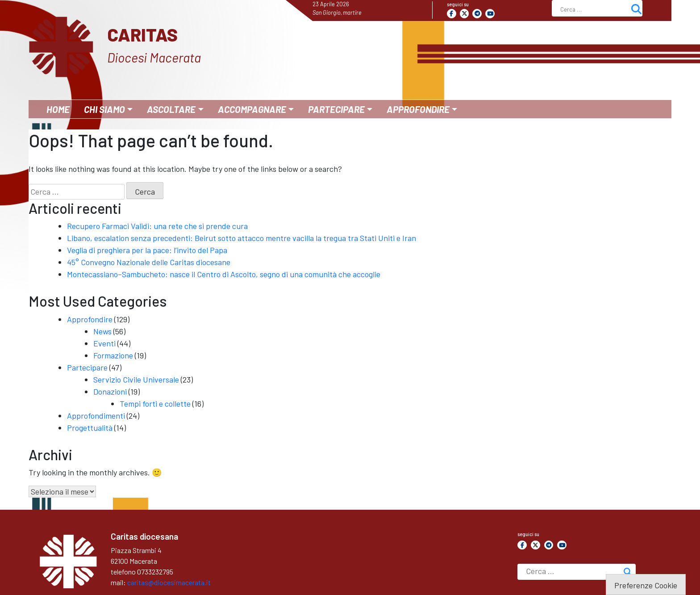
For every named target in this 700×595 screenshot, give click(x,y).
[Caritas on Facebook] (452, 14)
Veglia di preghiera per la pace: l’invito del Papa (147, 250)
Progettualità (90, 428)
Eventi (104, 343)
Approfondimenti (96, 416)
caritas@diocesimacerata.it (169, 582)
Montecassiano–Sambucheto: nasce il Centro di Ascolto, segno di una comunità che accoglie (224, 274)
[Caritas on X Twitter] (465, 14)
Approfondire (90, 319)
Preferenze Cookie (646, 585)
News (102, 331)
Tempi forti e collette (155, 404)
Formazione (113, 355)
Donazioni (110, 391)
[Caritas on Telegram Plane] (477, 14)
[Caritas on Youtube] (490, 14)
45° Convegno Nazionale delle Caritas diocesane (149, 262)
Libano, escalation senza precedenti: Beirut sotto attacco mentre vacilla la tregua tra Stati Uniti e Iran (242, 238)
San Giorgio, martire (337, 12)
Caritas (142, 34)
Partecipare (87, 367)
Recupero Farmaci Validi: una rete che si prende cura (157, 226)
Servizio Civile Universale (136, 379)
